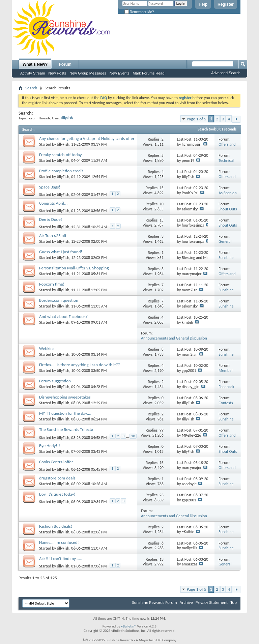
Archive (186, 602)
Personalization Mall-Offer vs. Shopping (74, 268)
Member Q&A (226, 373)
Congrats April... (53, 203)
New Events (120, 73)
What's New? (35, 64)
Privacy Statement (212, 602)
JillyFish (63, 144)
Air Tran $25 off (53, 236)
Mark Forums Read (148, 73)
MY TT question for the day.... (65, 413)
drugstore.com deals (57, 478)
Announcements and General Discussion (174, 338)
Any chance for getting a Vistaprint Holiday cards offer (87, 138)
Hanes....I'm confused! (59, 542)
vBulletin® (129, 626)
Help (203, 4)
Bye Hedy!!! (50, 446)
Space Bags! (50, 187)
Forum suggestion (55, 381)
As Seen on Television (227, 195)
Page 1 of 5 (197, 119)
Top (234, 602)
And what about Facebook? (63, 316)
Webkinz (47, 348)
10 (162, 204)
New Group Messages (88, 73)
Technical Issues (226, 163)
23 (162, 495)
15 (162, 188)
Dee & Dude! (51, 219)
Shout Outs (228, 209)
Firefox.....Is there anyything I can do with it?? (80, 365)
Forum (65, 64)
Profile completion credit (61, 171)
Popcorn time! (52, 284)
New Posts (57, 73)
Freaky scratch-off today (60, 155)
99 (162, 430)
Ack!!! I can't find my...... (61, 559)
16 (162, 463)
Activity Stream (33, 73)
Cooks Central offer (56, 462)
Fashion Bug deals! (56, 526)
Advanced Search (226, 73)
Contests (226, 403)
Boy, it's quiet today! (57, 494)
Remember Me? (139, 12)
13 (162, 559)
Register (226, 4)
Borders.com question (59, 300)
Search (31, 88)
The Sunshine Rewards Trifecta (66, 429)
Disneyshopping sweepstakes (65, 397)
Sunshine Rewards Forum (155, 602)
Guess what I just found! (61, 252)
